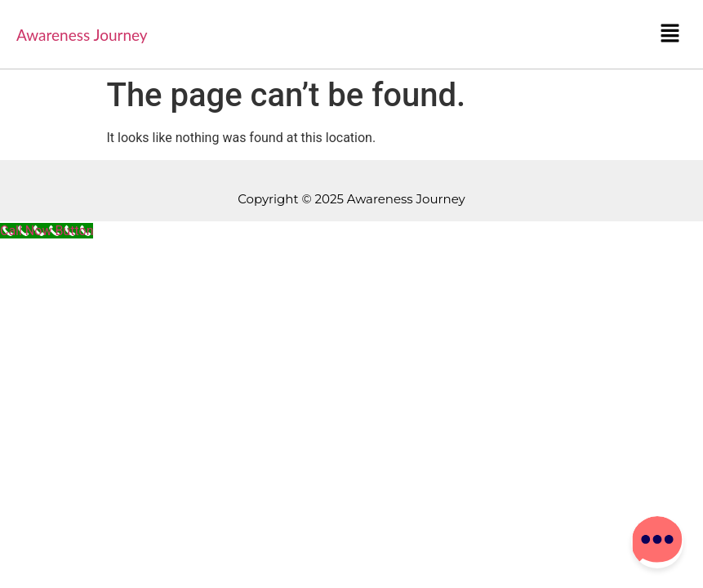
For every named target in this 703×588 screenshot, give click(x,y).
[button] (670, 34)
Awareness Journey (82, 35)
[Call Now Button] (47, 231)
